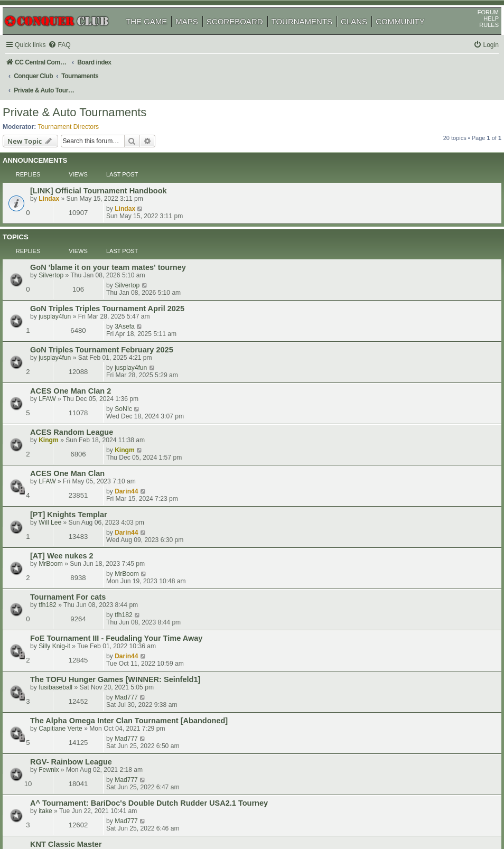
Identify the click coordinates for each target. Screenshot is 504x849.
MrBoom (66, 383)
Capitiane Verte (75, 474)
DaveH (63, 549)
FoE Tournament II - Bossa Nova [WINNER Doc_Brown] (145, 586)
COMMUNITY (412, 36)
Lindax (64, 179)
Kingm (63, 315)
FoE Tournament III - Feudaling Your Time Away (131, 421)
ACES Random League (86, 307)
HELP (479, 33)
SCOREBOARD (247, 36)
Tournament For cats (83, 398)
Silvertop (66, 224)
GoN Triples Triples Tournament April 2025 (122, 239)
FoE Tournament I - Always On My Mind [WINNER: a (139, 609)
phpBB (58, 814)
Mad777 (378, 443)
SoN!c (375, 284)
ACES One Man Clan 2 (85, 284)
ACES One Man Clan (82, 330)
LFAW (62, 292)
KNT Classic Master (81, 541)
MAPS (199, 36)
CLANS (366, 36)
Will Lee (65, 360)
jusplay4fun (69, 247)
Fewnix (63, 497)
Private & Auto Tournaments (87, 103)
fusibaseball (70, 451)
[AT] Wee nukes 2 (77, 375)
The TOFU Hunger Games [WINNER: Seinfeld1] (130, 443)
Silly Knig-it (69, 428)
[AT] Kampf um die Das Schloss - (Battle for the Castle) (145, 564)
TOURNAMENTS (314, 36)
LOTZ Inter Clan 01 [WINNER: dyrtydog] (117, 655)
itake (60, 528)
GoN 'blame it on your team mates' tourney (123, 216)
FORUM (476, 27)
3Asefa (376, 238)
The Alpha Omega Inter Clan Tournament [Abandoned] (144, 466)
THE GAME (158, 36)
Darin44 (378, 329)
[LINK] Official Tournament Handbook (113, 171)
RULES (477, 40)
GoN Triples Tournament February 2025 (116, 262)
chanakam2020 (76, 572)
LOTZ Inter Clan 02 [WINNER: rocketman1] (122, 632)
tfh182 (62, 406)
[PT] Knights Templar (83, 352)
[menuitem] (74, 60)
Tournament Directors (81, 117)
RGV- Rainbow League (86, 489)
